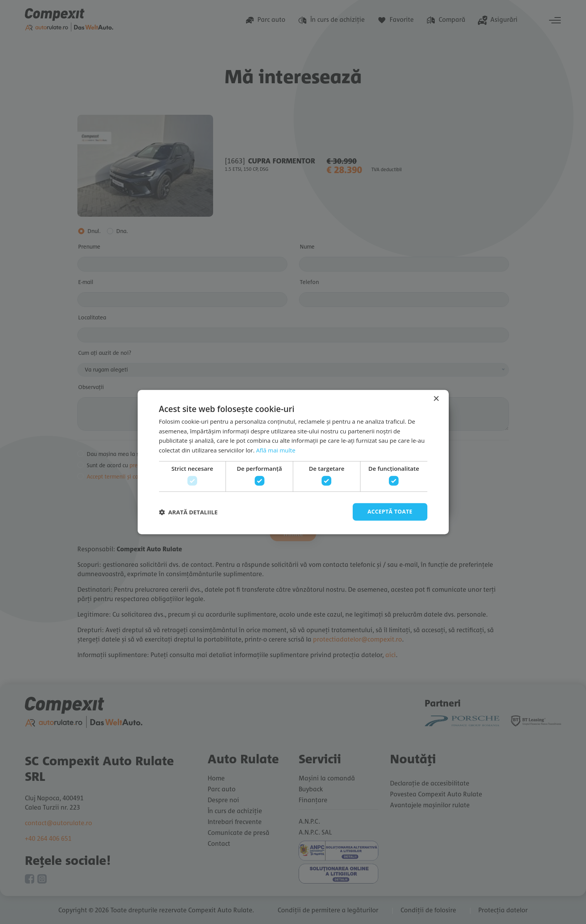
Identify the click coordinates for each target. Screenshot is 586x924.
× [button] (436, 399)
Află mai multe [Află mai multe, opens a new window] (276, 450)
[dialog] (293, 462)
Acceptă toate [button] (390, 512)
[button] (188, 512)
